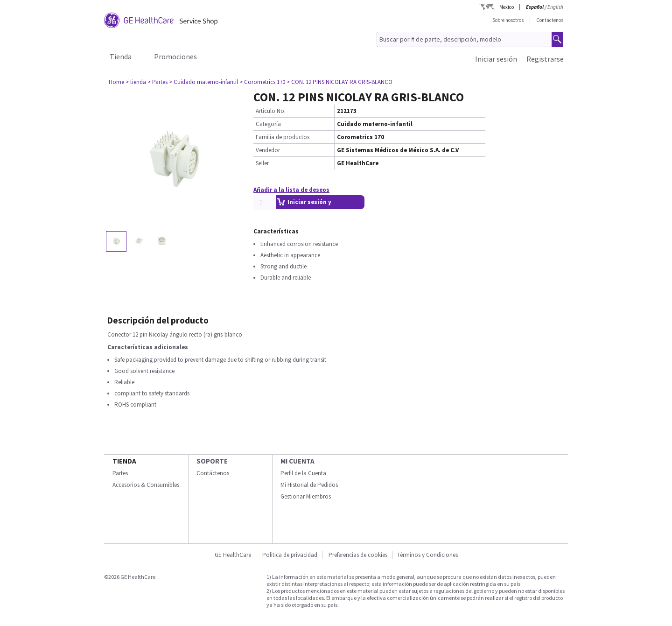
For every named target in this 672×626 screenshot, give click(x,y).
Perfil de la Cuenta (303, 473)
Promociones (175, 56)
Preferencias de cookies (358, 555)
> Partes (157, 82)
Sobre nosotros (508, 20)
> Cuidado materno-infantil (203, 82)
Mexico (507, 7)
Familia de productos (283, 137)
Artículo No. (271, 111)
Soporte (212, 461)
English (555, 7)
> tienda (136, 82)
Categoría (268, 124)
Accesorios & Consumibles (146, 485)
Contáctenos (550, 20)
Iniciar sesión (496, 59)
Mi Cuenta (297, 461)
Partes (120, 473)
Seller (262, 163)
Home (116, 82)
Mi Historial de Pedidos (309, 485)
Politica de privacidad (290, 555)
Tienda (121, 56)
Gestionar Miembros (306, 496)
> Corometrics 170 (262, 82)
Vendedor (268, 150)
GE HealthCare (233, 555)
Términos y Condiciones (427, 555)
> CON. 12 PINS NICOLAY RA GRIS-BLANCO (339, 82)
